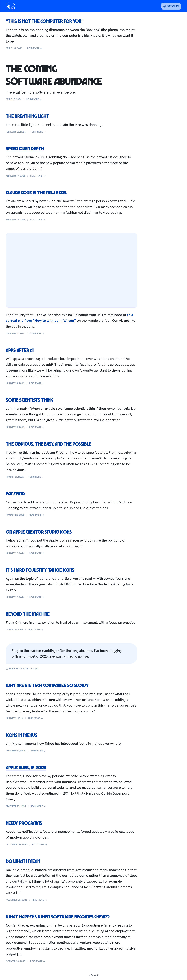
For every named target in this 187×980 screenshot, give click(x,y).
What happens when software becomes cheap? (58, 917)
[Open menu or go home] (11, 6)
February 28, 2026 (16, 132)
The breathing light (27, 116)
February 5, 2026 (15, 333)
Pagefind (15, 494)
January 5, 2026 (14, 629)
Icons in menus (21, 735)
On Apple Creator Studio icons (39, 532)
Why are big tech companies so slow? (47, 685)
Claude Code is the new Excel (36, 192)
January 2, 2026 (14, 718)
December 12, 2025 (16, 751)
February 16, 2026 (15, 176)
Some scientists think (29, 400)
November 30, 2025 (17, 844)
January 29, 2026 (15, 383)
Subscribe (171, 6)
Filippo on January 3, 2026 (22, 668)
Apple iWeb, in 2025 (26, 767)
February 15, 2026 (15, 220)
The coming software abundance (54, 75)
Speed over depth (25, 148)
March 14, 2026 (14, 48)
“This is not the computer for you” (45, 21)
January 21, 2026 (15, 477)
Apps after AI (20, 350)
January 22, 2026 (15, 427)
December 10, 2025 (16, 806)
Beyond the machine (28, 614)
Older (93, 975)
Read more (35, 48)
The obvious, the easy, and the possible (48, 444)
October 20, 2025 (16, 961)
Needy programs (24, 823)
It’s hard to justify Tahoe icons (40, 570)
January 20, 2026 (15, 515)
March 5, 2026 (14, 99)
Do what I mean (23, 861)
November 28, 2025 (16, 900)
